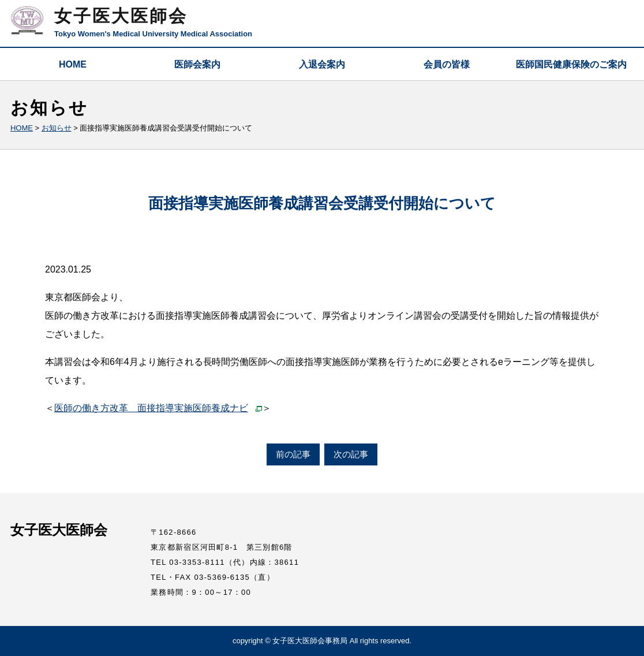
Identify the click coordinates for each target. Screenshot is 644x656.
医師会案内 (197, 64)
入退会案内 (322, 64)
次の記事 (351, 454)
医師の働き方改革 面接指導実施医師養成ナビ (151, 408)
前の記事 (293, 454)
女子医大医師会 (121, 16)
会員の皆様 (447, 64)
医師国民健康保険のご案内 (571, 64)
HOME (73, 64)
